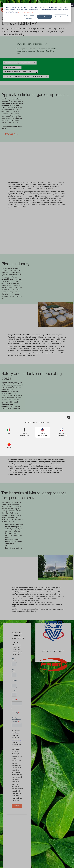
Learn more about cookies (26, 12)
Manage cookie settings (29, 17)
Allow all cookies (45, 17)
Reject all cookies (60, 17)
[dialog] (37, 13)
